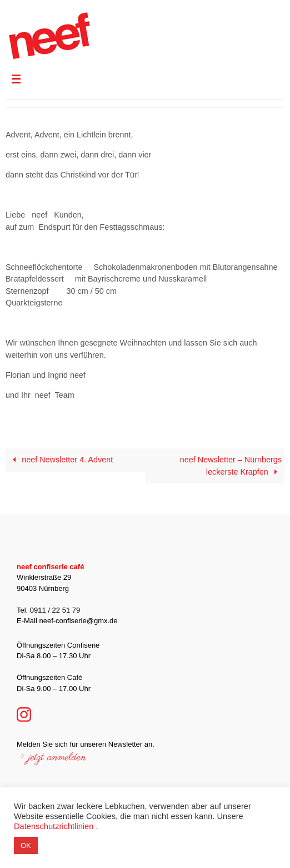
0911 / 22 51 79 (55, 610)
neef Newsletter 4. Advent (61, 460)
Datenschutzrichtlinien (54, 826)
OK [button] (26, 845)
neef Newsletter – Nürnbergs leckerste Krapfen (231, 466)
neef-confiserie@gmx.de (78, 621)
